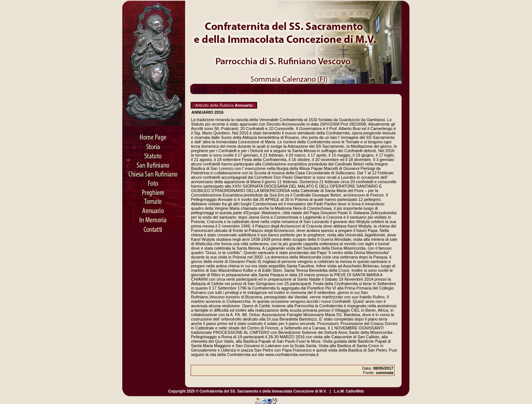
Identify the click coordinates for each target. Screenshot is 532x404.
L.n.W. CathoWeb (349, 391)
